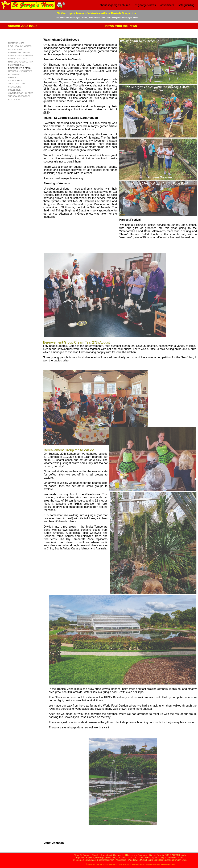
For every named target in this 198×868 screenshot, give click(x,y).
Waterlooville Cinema (174, 858)
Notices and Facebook (137, 855)
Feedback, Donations (116, 858)
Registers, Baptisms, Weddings (90, 858)
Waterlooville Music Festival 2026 (144, 860)
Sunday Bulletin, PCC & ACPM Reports (167, 855)
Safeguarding (166, 860)
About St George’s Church (86, 855)
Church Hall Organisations (151, 858)
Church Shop (180, 860)
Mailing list (133, 858)
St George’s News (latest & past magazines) (94, 860)
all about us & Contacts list (112, 855)
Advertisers (121, 860)
